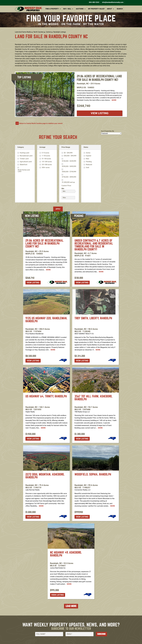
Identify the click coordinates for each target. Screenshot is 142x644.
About (109, 9)
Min (63, 189)
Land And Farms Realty (23, 32)
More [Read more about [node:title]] (114, 100)
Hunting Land (24, 153)
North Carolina (38, 32)
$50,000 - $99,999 (70, 156)
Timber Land (24, 159)
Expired (89, 156)
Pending (89, 162)
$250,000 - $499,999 (69, 166)
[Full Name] (49, 634)
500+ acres (46, 168)
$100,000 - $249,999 (69, 161)
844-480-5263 (94, 2)
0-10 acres (45, 153)
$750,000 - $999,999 (69, 177)
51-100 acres (46, 159)
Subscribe (101, 634)
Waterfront (24, 165)
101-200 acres (47, 162)
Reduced (89, 165)
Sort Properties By (107, 131)
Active (88, 153)
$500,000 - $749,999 (69, 172)
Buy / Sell (67, 9)
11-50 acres (46, 156)
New (88, 159)
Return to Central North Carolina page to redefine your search (41, 123)
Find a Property (52, 9)
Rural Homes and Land (24, 171)
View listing (100, 113)
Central (48, 32)
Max (63, 195)
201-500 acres (47, 165)
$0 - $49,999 (68, 153)
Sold (88, 168)
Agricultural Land (26, 162)
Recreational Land (26, 156)
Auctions (80, 9)
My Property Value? (96, 9)
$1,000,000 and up (68, 182)
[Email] (80, 634)
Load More (71, 606)
